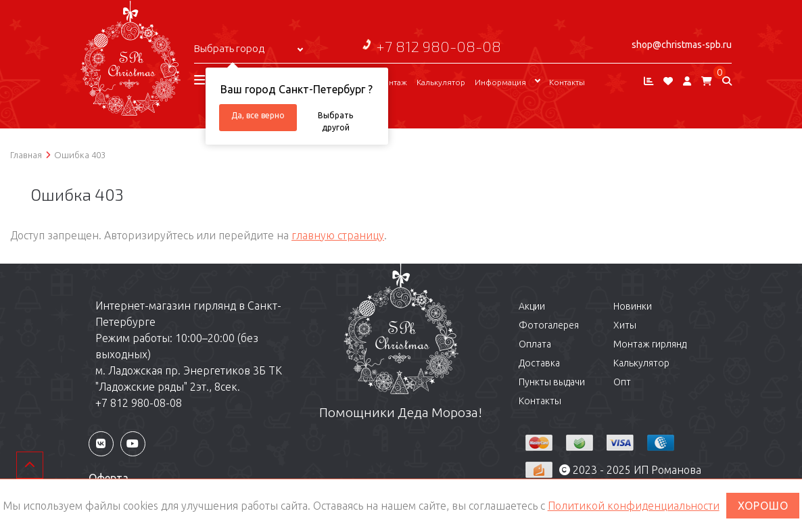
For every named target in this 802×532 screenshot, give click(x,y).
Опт (622, 382)
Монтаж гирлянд (650, 344)
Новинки (633, 306)
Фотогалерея (549, 325)
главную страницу (338, 235)
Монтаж (392, 82)
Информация (500, 82)
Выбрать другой (335, 121)
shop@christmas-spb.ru (682, 45)
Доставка (539, 363)
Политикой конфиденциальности (634, 506)
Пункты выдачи (552, 382)
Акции (532, 306)
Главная (26, 155)
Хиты (625, 325)
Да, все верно (258, 115)
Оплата (535, 344)
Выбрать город (229, 48)
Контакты (567, 82)
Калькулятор (441, 82)
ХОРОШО (763, 506)
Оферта (109, 478)
